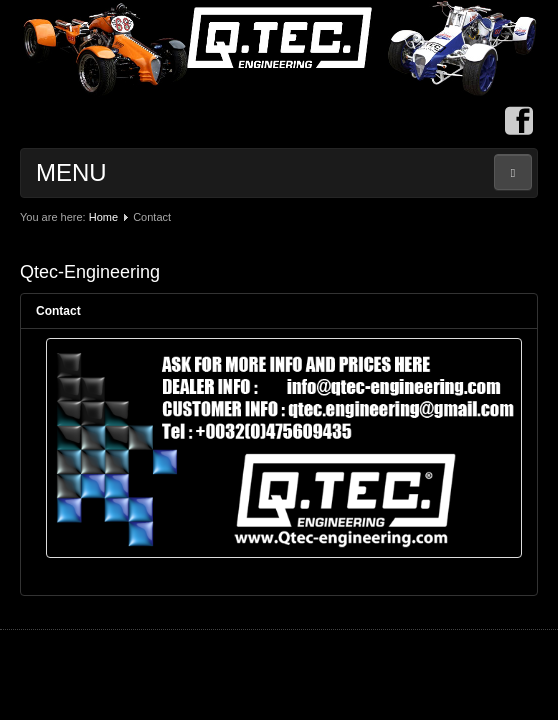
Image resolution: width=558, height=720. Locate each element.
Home (103, 217)
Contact (58, 311)
